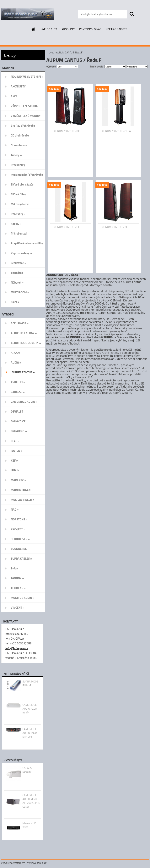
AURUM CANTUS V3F (115, 227)
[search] (132, 14)
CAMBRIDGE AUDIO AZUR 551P (30, 709)
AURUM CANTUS (65, 52)
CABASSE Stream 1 (28, 770)
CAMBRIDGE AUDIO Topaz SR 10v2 (30, 733)
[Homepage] (33, 29)
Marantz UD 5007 (29, 825)
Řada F (79, 52)
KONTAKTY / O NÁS (90, 29)
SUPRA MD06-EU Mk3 (31, 683)
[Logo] (27, 14)
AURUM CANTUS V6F (67, 227)
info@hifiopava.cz (17, 648)
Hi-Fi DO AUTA (49, 29)
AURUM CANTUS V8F (67, 131)
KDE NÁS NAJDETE (116, 29)
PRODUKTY (68, 29)
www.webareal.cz (37, 863)
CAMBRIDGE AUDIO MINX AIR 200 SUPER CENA (31, 801)
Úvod (51, 52)
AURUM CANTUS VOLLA (116, 131)
